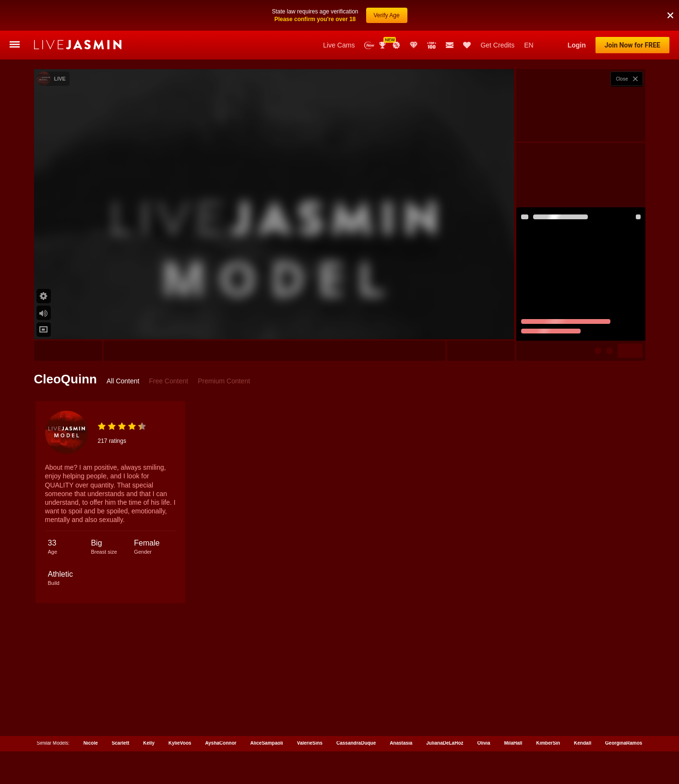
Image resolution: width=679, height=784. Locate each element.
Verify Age (387, 15)
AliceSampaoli (267, 741)
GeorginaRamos (624, 741)
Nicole (91, 741)
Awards (383, 45)
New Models (369, 45)
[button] (670, 15)
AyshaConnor (220, 741)
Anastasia (401, 741)
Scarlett (121, 741)
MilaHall (513, 741)
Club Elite (414, 45)
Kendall (583, 741)
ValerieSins (310, 741)
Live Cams (339, 45)
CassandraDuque (356, 741)
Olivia (483, 741)
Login (577, 45)
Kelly (149, 741)
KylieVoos (180, 741)
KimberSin (548, 741)
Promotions (396, 45)
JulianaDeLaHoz (445, 741)
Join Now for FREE (632, 45)
